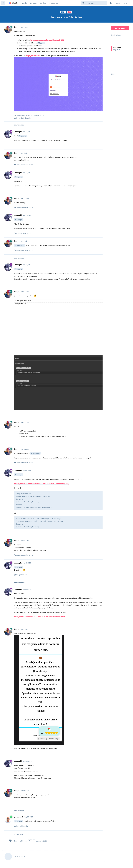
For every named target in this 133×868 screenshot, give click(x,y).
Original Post (116, 35)
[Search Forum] (94, 3)
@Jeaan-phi (35, 453)
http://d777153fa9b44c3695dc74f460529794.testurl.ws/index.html (39, 617)
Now (113, 74)
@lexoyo (41, 43)
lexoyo (24, 136)
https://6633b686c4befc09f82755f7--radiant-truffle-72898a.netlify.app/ (42, 483)
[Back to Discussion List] (3, 3)
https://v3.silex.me (33, 56)
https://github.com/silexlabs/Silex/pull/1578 (47, 40)
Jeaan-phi (21, 245)
